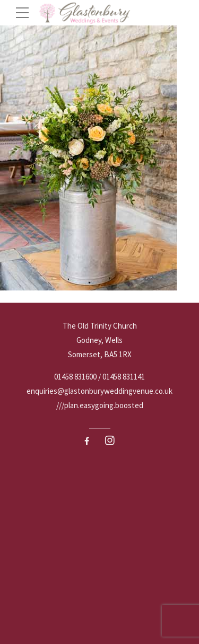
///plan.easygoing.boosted (100, 405)
